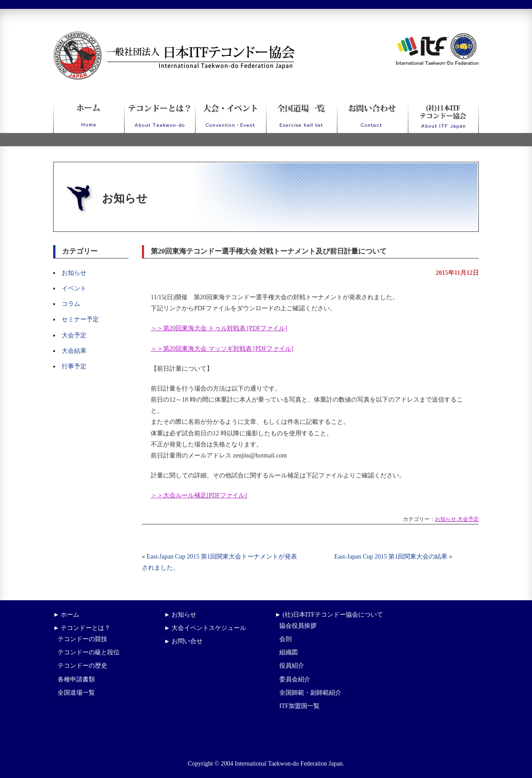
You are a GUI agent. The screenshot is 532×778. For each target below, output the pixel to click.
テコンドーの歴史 (82, 666)
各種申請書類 (76, 679)
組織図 (289, 652)
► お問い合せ (183, 641)
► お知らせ (180, 615)
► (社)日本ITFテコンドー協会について (329, 615)
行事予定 (74, 366)
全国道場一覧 (76, 693)
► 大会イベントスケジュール (205, 628)
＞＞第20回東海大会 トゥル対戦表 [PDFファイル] (219, 328)
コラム (71, 304)
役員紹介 (292, 666)
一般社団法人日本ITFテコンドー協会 (158, 37)
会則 (286, 639)
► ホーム (66, 615)
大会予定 (74, 335)
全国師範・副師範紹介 (310, 693)
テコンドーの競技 (82, 639)
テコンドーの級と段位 (89, 652)
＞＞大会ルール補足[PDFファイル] (199, 495)
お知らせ (74, 273)
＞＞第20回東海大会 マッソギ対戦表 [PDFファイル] (222, 349)
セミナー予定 (80, 319)
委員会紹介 (295, 679)
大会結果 (74, 351)
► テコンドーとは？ (82, 628)
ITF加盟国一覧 (299, 706)
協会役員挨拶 (298, 626)
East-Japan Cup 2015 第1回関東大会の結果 (391, 557)
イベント (74, 288)
